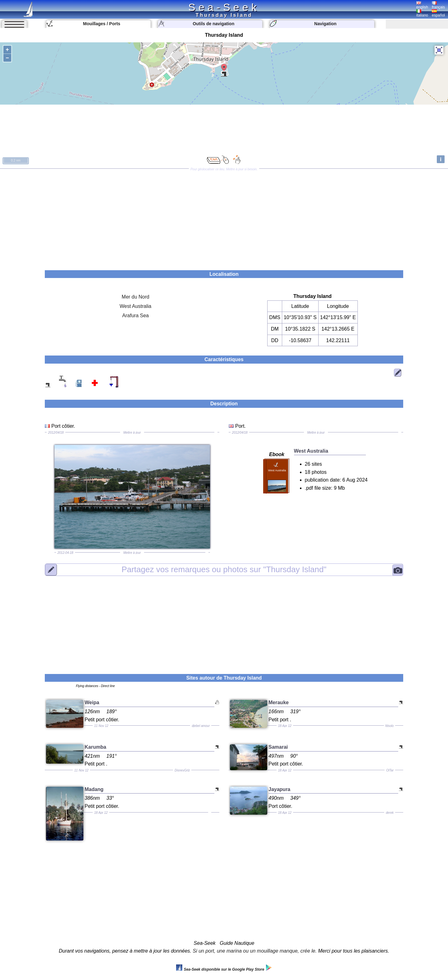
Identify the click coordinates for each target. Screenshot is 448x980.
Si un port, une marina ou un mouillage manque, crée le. (255, 951)
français (438, 5)
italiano (422, 13)
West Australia (136, 306)
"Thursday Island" (224, 569)
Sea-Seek (224, 7)
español (438, 13)
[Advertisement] (224, 217)
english (422, 5)
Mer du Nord (135, 297)
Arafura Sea (135, 316)
